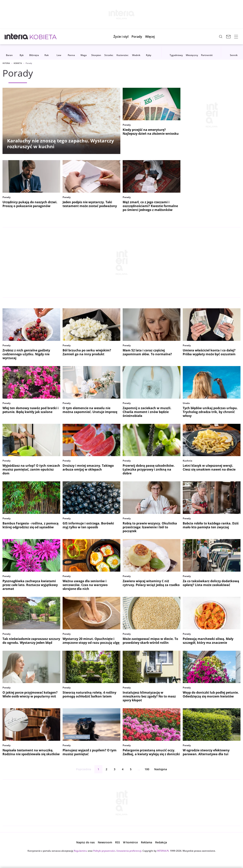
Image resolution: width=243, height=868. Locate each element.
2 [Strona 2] (106, 769)
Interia (6, 63)
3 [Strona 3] (115, 769)
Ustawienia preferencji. (129, 851)
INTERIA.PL (163, 851)
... (139, 769)
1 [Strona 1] (98, 769)
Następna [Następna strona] (164, 769)
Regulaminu (80, 851)
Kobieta (18, 63)
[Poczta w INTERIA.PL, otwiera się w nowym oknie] (228, 37)
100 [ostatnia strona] (147, 769)
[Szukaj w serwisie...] (221, 37)
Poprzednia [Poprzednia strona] (80, 769)
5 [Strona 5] (131, 769)
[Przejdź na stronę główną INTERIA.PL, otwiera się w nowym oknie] (16, 37)
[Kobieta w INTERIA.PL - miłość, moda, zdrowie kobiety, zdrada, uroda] (43, 37)
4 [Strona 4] (123, 769)
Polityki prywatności (104, 851)
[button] (153, 37)
